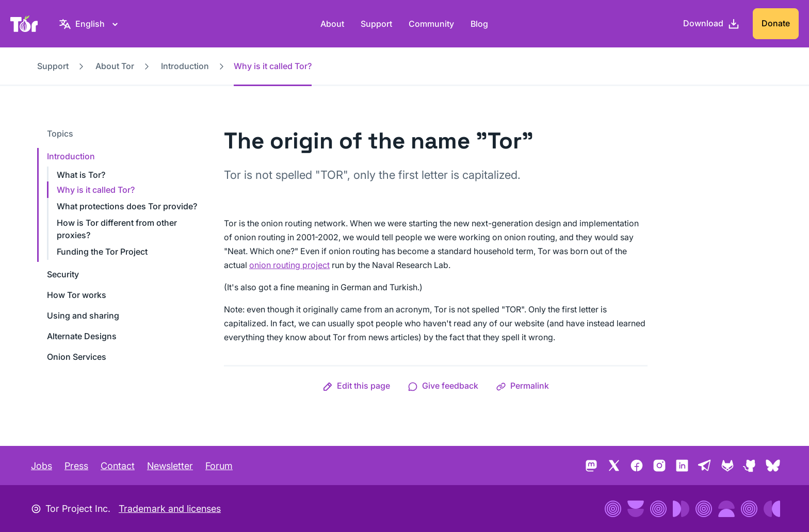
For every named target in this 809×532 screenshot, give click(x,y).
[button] (356, 386)
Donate (776, 23)
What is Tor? (81, 175)
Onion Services (77, 357)
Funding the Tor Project (102, 252)
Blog (479, 24)
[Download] (711, 24)
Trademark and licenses (170, 509)
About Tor (115, 66)
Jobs (42, 466)
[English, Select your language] (90, 24)
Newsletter (170, 466)
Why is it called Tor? (96, 190)
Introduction (185, 66)
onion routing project (289, 265)
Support (376, 24)
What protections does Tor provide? (127, 206)
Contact (118, 466)
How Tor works (77, 295)
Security (63, 274)
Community (431, 24)
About (332, 24)
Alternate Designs (82, 336)
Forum (219, 466)
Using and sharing (83, 315)
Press (76, 466)
